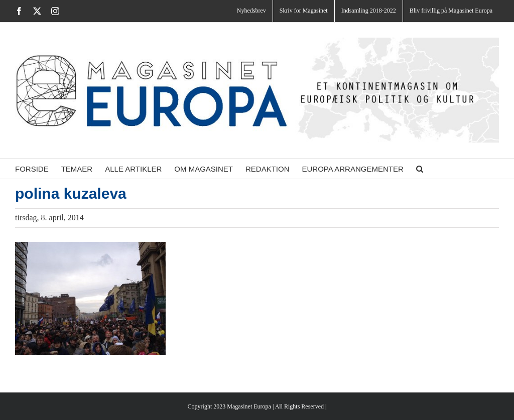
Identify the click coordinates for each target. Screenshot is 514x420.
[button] (420, 169)
